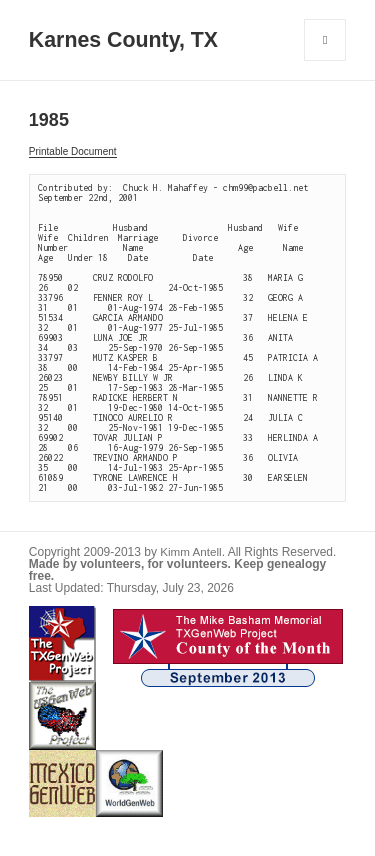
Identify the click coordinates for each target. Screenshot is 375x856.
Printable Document (73, 151)
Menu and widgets (325, 60)
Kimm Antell (190, 551)
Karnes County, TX (123, 40)
